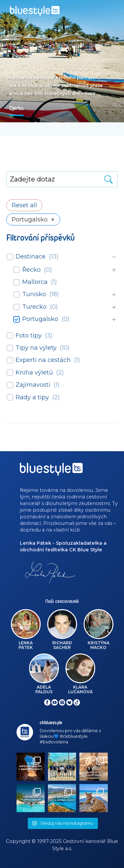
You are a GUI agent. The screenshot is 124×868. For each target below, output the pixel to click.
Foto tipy (29, 335)
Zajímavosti (33, 385)
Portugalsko (40, 319)
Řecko (31, 270)
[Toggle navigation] (113, 9)
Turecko (34, 307)
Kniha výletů (34, 373)
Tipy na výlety (36, 348)
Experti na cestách (43, 360)
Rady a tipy (32, 397)
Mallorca (35, 282)
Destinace (31, 256)
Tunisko (34, 294)
